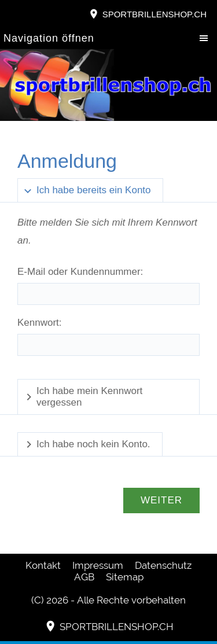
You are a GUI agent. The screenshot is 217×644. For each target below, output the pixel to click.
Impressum (98, 565)
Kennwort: (40, 323)
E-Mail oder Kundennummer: (80, 272)
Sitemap (125, 577)
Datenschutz (163, 565)
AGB (84, 577)
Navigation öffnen (49, 38)
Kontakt (43, 565)
